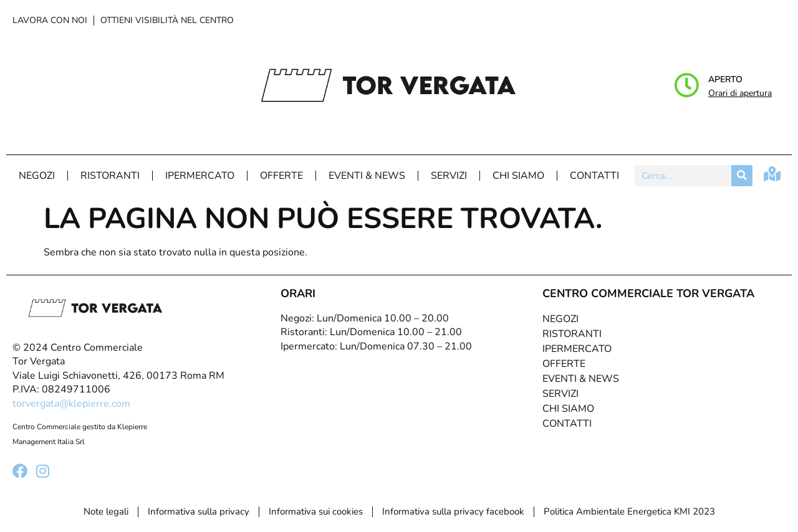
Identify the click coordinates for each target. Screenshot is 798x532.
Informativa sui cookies (316, 511)
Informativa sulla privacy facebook (453, 511)
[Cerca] (742, 176)
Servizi (449, 176)
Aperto (725, 79)
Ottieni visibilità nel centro (167, 20)
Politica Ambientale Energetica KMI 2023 (629, 511)
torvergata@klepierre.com (71, 404)
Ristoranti (110, 176)
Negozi (37, 176)
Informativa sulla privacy (199, 511)
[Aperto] (686, 85)
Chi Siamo (518, 176)
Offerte (281, 176)
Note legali (106, 511)
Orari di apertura (740, 93)
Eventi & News (367, 176)
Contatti (594, 176)
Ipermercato (200, 176)
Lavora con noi (50, 20)
